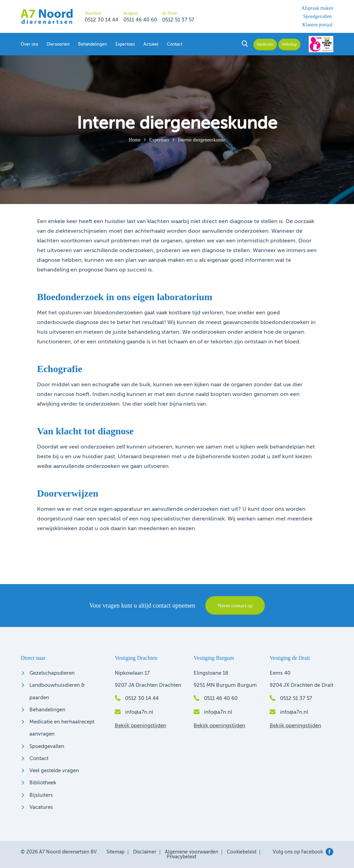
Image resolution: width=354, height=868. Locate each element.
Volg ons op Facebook (303, 852)
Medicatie (265, 44)
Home (134, 140)
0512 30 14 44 (101, 20)
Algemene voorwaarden (192, 852)
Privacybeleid (181, 857)
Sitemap (115, 852)
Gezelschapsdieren (52, 673)
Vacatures (41, 807)
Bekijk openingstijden (141, 726)
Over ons (29, 45)
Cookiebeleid (241, 852)
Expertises (125, 45)
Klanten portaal (318, 25)
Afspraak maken (317, 8)
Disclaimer (145, 852)
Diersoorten (58, 45)
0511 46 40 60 (140, 20)
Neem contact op (235, 606)
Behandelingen (92, 45)
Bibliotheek (43, 783)
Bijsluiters (41, 795)
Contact (175, 45)
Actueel (151, 45)
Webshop (289, 44)
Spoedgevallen (317, 17)
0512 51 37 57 (178, 20)
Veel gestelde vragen (54, 771)
